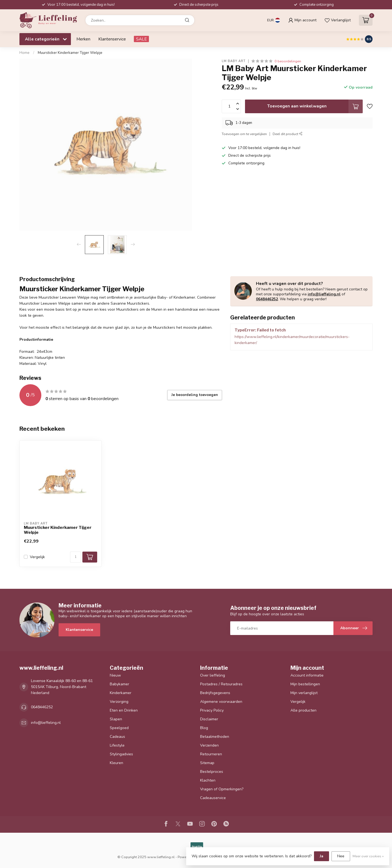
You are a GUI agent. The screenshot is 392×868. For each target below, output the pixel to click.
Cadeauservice (213, 798)
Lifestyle (117, 745)
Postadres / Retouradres (221, 684)
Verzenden (209, 745)
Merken (83, 39)
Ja (322, 856)
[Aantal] (76, 557)
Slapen (116, 719)
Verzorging (119, 702)
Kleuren (116, 763)
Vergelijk (37, 557)
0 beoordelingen (288, 61)
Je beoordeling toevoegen (195, 395)
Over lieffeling (213, 675)
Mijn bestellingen (305, 684)
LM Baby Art (234, 61)
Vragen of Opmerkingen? (222, 789)
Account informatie (307, 675)
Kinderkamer (121, 693)
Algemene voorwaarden (221, 702)
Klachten (208, 780)
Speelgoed (119, 728)
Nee (341, 856)
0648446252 (267, 299)
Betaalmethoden (215, 737)
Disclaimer (209, 719)
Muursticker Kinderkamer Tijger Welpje (70, 53)
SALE (141, 39)
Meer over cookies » (368, 856)
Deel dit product (288, 134)
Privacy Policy (212, 710)
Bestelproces (212, 772)
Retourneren (211, 754)
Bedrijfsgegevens (215, 693)
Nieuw (115, 675)
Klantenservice (112, 39)
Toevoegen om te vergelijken (244, 134)
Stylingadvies (121, 754)
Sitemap (207, 763)
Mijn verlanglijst (304, 693)
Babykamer (119, 684)
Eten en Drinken (124, 710)
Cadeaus (117, 737)
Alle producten (303, 710)
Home (24, 53)
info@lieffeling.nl (324, 294)
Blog (204, 728)
